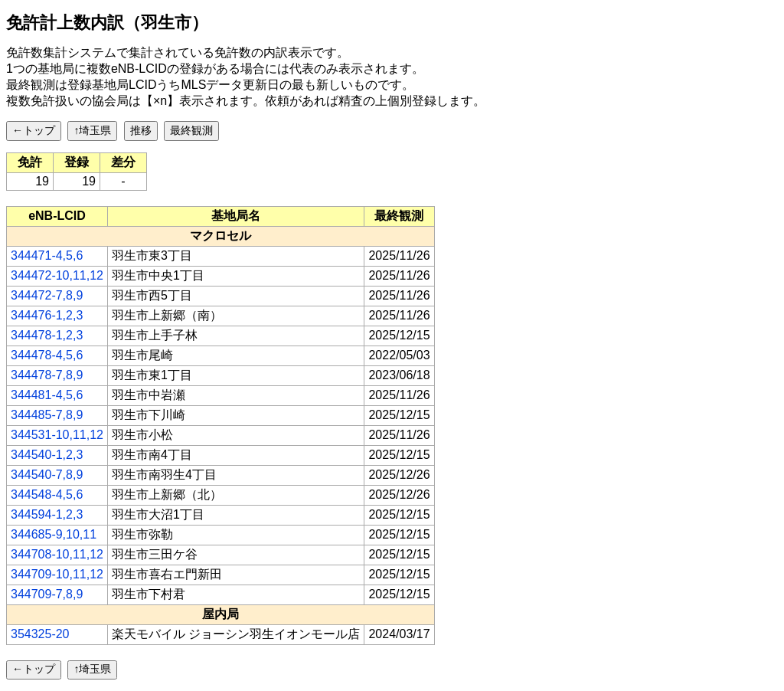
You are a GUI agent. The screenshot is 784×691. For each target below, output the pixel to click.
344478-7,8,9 (47, 375)
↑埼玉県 (92, 130)
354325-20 (40, 634)
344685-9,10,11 (54, 534)
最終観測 (191, 130)
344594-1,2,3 (47, 514)
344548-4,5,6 (47, 495)
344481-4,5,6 (47, 395)
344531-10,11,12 (57, 435)
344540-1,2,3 (47, 455)
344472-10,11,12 (57, 275)
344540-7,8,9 (47, 475)
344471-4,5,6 (47, 255)
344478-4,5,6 (47, 355)
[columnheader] (57, 216)
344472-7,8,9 (47, 295)
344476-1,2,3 (47, 315)
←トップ (34, 130)
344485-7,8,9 (47, 415)
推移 (141, 130)
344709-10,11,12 (57, 574)
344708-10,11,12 (57, 554)
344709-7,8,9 (47, 594)
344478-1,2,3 (47, 335)
